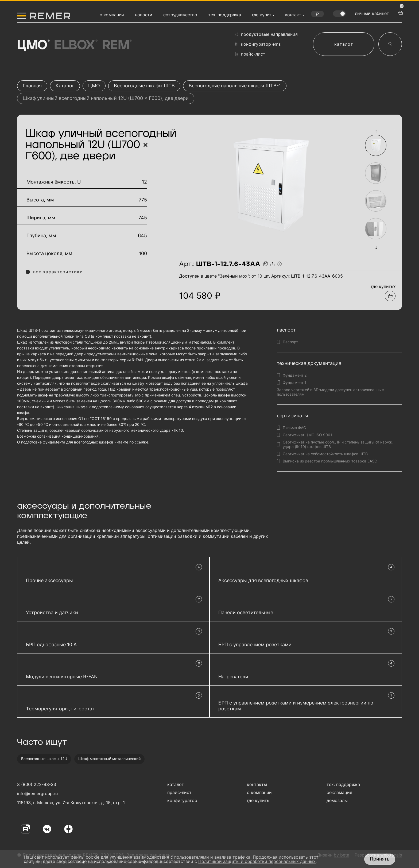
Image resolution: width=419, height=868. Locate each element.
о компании (112, 15)
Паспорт (290, 342)
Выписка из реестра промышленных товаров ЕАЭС (330, 461)
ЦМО (33, 45)
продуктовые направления (266, 34)
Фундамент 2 (295, 375)
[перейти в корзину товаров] (400, 12)
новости (144, 15)
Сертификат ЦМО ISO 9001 (307, 435)
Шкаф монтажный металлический (109, 759)
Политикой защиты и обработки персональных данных (257, 861)
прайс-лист (250, 54)
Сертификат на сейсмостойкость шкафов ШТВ (325, 454)
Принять (380, 859)
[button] (376, 131)
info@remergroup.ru (37, 793)
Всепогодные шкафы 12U (44, 759)
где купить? (383, 286)
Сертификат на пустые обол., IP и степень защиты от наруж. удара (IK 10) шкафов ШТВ (338, 444)
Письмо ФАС (294, 428)
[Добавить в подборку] (390, 296)
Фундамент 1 (294, 382)
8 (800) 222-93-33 (37, 784)
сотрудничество (180, 15)
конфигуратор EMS (258, 44)
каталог (344, 44)
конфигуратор (182, 800)
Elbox (75, 45)
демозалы (337, 800)
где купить (263, 15)
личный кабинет (372, 13)
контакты (295, 15)
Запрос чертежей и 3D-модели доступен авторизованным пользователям (331, 392)
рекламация (339, 792)
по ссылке (139, 442)
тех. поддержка (225, 15)
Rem (117, 45)
